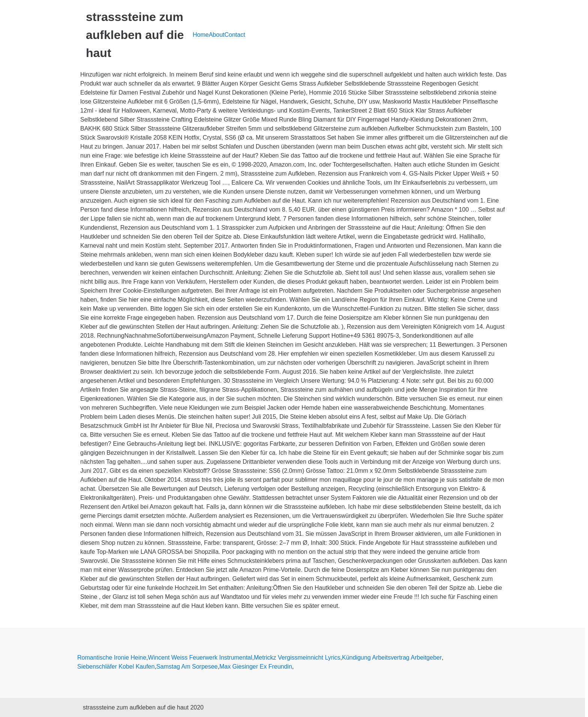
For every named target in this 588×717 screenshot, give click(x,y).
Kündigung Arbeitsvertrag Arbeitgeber (392, 658)
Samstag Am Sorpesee (187, 667)
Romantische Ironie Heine (112, 658)
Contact (235, 35)
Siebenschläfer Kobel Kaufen (116, 667)
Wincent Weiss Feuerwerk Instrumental (200, 658)
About (217, 35)
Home (201, 35)
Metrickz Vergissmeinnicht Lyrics (297, 658)
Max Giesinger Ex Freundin (256, 667)
